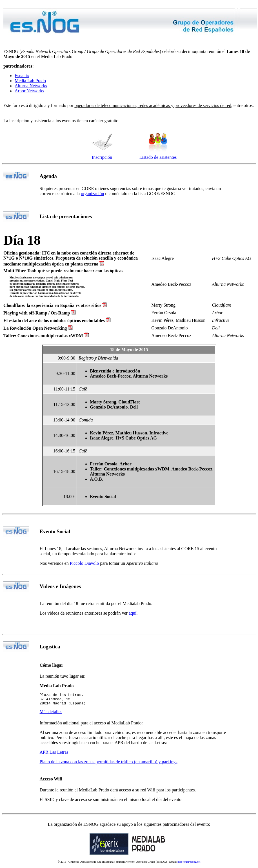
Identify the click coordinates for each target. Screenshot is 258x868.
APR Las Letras (54, 755)
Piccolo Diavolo (85, 563)
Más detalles (51, 714)
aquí (133, 613)
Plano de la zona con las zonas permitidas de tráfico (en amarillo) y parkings (109, 764)
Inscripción (102, 157)
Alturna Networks (31, 86)
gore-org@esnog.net (189, 864)
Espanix (22, 76)
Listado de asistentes (158, 157)
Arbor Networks (29, 91)
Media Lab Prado (30, 81)
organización (92, 194)
